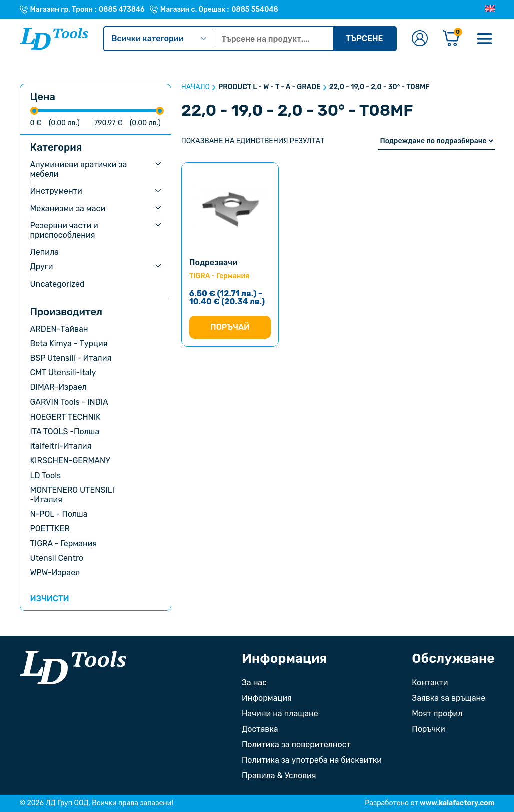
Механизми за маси (68, 209)
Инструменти (56, 191)
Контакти (430, 683)
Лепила (45, 252)
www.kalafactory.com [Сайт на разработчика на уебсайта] (457, 803)
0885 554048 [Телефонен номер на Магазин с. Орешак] (254, 10)
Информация (267, 698)
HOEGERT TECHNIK (65, 417)
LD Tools (46, 475)
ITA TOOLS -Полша (65, 431)
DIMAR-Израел (58, 387)
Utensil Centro (57, 558)
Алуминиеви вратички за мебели (79, 169)
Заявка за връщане (449, 698)
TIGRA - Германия (64, 543)
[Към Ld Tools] (54, 39)
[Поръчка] (437, 141)
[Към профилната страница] (420, 39)
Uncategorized (57, 284)
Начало (195, 87)
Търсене (365, 38)
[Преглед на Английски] (490, 9)
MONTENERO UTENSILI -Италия (72, 495)
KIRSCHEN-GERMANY (70, 460)
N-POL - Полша (59, 514)
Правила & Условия (279, 776)
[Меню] (485, 39)
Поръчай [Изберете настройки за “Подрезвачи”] (230, 327)
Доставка (260, 729)
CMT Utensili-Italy (63, 373)
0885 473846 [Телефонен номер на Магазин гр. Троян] (122, 10)
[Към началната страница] (73, 668)
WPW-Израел (55, 572)
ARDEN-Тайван (59, 329)
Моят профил (437, 714)
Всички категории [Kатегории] (159, 38)
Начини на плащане (280, 714)
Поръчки (428, 729)
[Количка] (451, 39)
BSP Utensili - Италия (71, 358)
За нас (254, 683)
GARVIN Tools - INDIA (69, 402)
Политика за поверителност (296, 745)
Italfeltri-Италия (61, 446)
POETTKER (50, 528)
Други (42, 267)
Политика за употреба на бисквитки (312, 760)
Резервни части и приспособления (64, 230)
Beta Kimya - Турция (69, 344)
